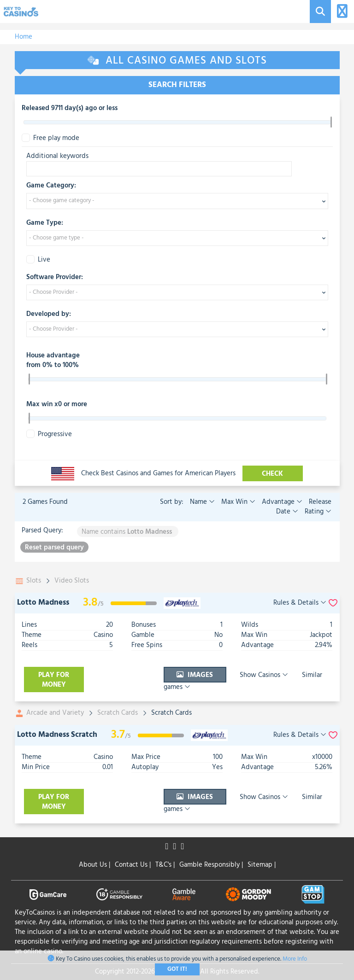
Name (202, 502)
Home (24, 37)
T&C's (165, 865)
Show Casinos (244, 680)
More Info (295, 959)
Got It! (177, 969)
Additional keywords (57, 156)
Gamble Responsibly (211, 865)
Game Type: (45, 223)
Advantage (281, 502)
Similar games (306, 680)
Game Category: (51, 186)
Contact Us (133, 865)
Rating (317, 512)
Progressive (49, 435)
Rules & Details (300, 603)
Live (38, 260)
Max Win (237, 502)
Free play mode (50, 138)
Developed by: (49, 315)
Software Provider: (55, 278)
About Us (94, 865)
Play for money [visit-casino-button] (54, 680)
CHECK (273, 474)
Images (175, 680)
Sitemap (262, 865)
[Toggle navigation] (341, 12)
